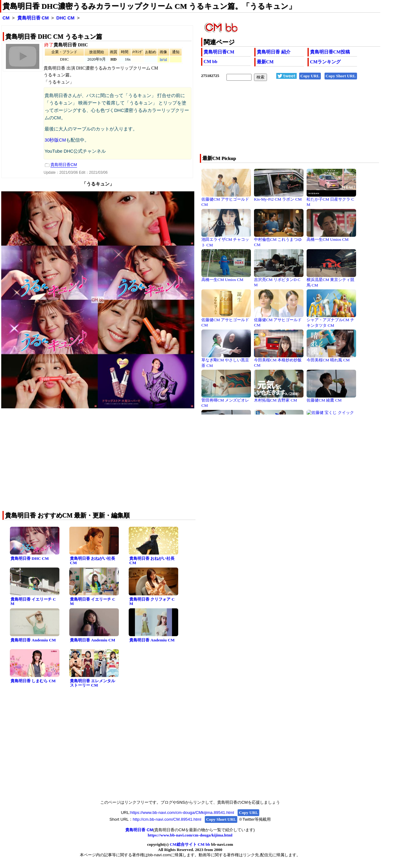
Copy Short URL (341, 76)
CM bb (210, 62)
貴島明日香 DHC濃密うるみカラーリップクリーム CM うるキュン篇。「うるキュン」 (149, 6)
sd (165, 59)
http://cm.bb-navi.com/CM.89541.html (167, 819)
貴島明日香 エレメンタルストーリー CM (93, 683)
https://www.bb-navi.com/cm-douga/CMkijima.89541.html (182, 813)
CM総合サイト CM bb (190, 844)
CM (6, 18)
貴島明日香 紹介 (274, 52)
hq (161, 59)
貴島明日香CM (219, 52)
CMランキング (325, 62)
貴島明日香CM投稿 (330, 52)
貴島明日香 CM (33, 18)
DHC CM (65, 18)
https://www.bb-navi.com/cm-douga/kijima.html (190, 835)
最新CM (265, 62)
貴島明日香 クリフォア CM (152, 602)
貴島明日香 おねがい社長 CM (93, 561)
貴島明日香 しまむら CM (33, 681)
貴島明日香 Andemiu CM (33, 640)
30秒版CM (55, 140)
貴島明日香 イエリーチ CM (33, 602)
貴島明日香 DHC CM (30, 558)
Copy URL (310, 76)
